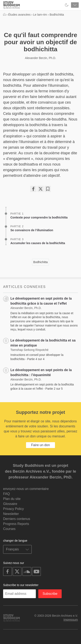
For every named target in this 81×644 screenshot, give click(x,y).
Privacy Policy (14, 509)
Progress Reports (16, 524)
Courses (9, 529)
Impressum (71, 620)
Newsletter (11, 514)
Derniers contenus (17, 519)
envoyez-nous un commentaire (26, 489)
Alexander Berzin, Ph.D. (40, 58)
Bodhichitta (40, 262)
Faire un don (41, 445)
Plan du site (12, 499)
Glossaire (10, 504)
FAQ (6, 494)
